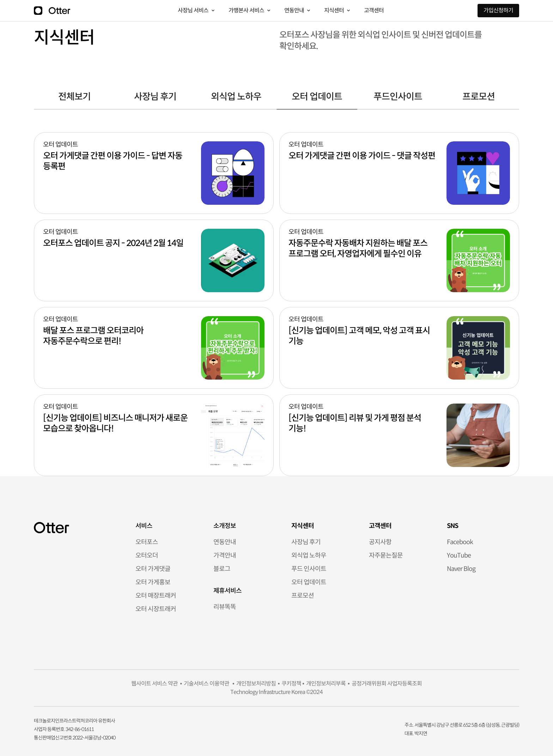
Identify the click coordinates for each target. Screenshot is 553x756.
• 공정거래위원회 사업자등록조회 (384, 684)
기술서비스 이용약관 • (208, 684)
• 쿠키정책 (289, 684)
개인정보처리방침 (255, 684)
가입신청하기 (498, 10)
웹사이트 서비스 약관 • (156, 684)
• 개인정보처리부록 (323, 684)
